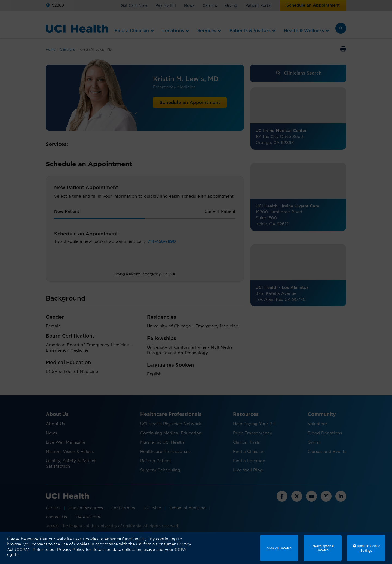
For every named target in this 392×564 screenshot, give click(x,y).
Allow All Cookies (279, 548)
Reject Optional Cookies (323, 548)
